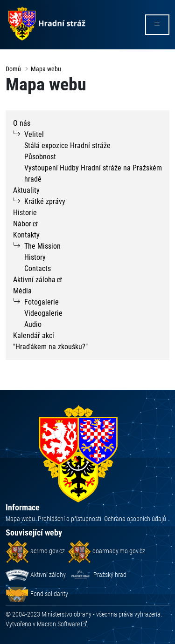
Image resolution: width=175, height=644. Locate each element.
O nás (22, 123)
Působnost (40, 157)
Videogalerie (43, 313)
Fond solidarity (37, 594)
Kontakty (26, 235)
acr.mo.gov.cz (35, 551)
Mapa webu (46, 69)
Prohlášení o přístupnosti (70, 519)
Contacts (38, 268)
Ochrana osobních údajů (135, 519)
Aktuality (26, 190)
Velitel (34, 134)
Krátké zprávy (45, 201)
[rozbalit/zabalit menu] (157, 25)
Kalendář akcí (34, 336)
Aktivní (38, 280)
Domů (13, 69)
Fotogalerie (42, 302)
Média (22, 291)
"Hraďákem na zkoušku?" (50, 347)
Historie (25, 213)
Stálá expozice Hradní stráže (67, 146)
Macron (58, 624)
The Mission (42, 246)
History (35, 257)
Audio (33, 324)
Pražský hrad (98, 575)
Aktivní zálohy (36, 575)
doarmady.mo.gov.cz (106, 551)
